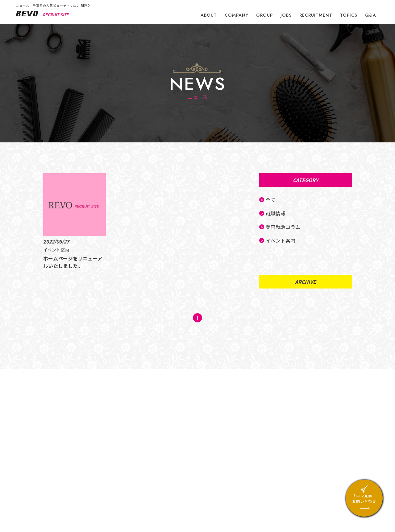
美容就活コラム (284, 227)
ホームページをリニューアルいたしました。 (71, 262)
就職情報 (276, 213)
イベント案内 (281, 240)
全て (271, 200)
